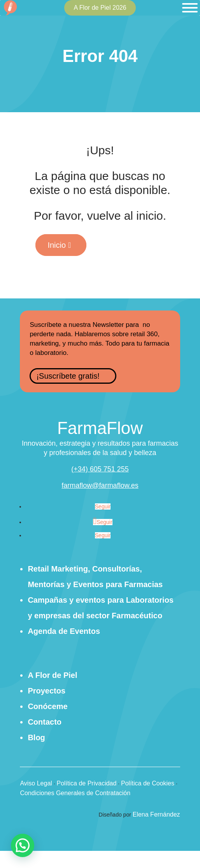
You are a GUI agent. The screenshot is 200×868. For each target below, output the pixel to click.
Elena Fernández (156, 814)
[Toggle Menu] (190, 8)
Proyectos (46, 691)
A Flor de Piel (52, 675)
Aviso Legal (36, 783)
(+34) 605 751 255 (100, 469)
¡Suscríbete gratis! (68, 376)
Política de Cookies (148, 783)
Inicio (57, 245)
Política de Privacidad (87, 783)
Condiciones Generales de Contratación (75, 793)
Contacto (45, 722)
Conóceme (47, 706)
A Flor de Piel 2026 (100, 8)
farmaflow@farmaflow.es (100, 485)
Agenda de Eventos (64, 631)
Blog (36, 737)
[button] (23, 845)
